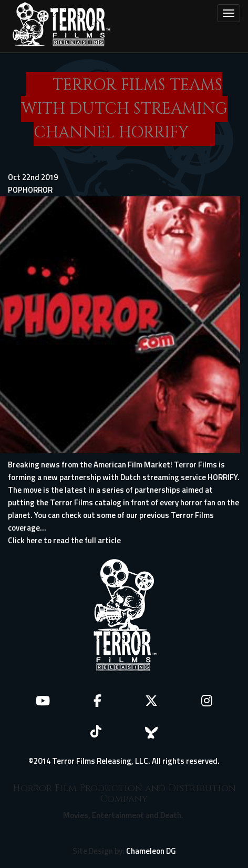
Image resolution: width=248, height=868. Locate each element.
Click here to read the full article (64, 540)
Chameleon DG (151, 851)
